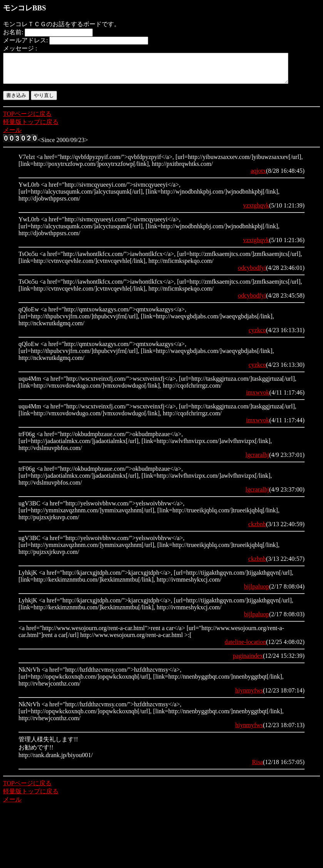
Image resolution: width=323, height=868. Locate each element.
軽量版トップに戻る (31, 128)
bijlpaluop (257, 592)
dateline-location (245, 648)
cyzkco (257, 336)
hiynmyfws (249, 696)
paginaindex (248, 661)
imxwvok (258, 398)
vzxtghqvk (256, 211)
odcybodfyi (252, 273)
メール (12, 136)
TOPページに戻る (27, 120)
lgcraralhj (257, 461)
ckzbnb (257, 530)
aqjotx (258, 176)
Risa (258, 768)
